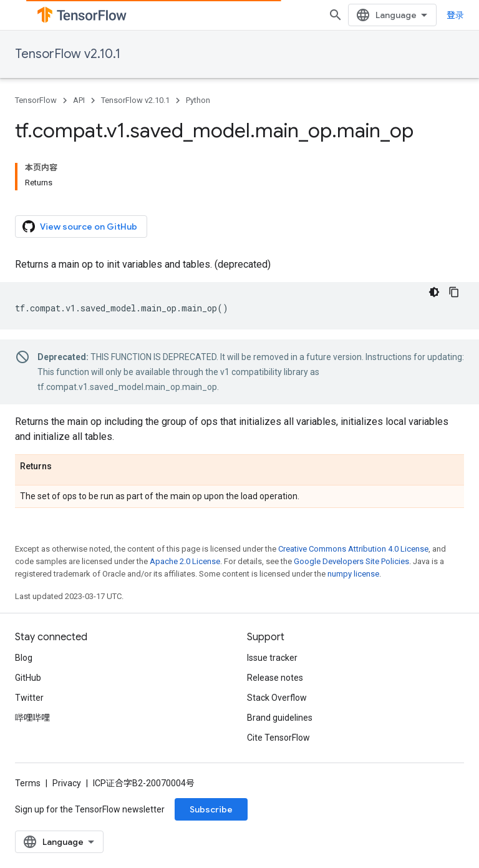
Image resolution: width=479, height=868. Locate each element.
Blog (24, 658)
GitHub (28, 678)
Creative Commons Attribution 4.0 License (353, 549)
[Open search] (336, 15)
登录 (455, 15)
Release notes (275, 678)
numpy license (353, 574)
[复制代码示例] (454, 292)
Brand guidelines (280, 718)
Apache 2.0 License (185, 561)
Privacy (67, 783)
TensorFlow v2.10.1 (68, 54)
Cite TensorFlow (278, 738)
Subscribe (211, 809)
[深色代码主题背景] (434, 292)
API (79, 100)
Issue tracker (272, 658)
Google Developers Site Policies (351, 561)
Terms (28, 783)
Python (198, 100)
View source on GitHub (80, 227)
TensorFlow (36, 100)
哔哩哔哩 (32, 718)
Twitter (29, 698)
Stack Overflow (277, 698)
